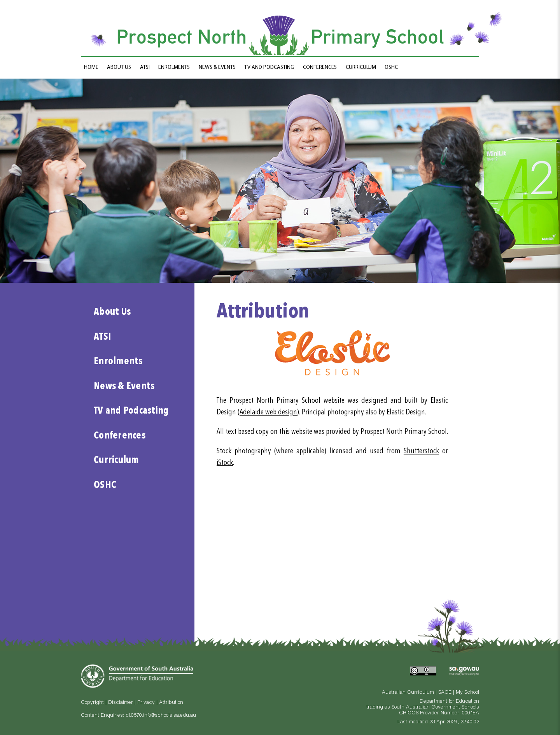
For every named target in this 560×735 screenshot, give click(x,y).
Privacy (146, 703)
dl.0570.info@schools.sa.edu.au (161, 716)
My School (467, 693)
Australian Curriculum (408, 693)
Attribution (171, 703)
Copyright (92, 703)
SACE (445, 693)
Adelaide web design (268, 412)
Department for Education (449, 702)
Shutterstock (421, 451)
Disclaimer (121, 703)
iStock (225, 463)
